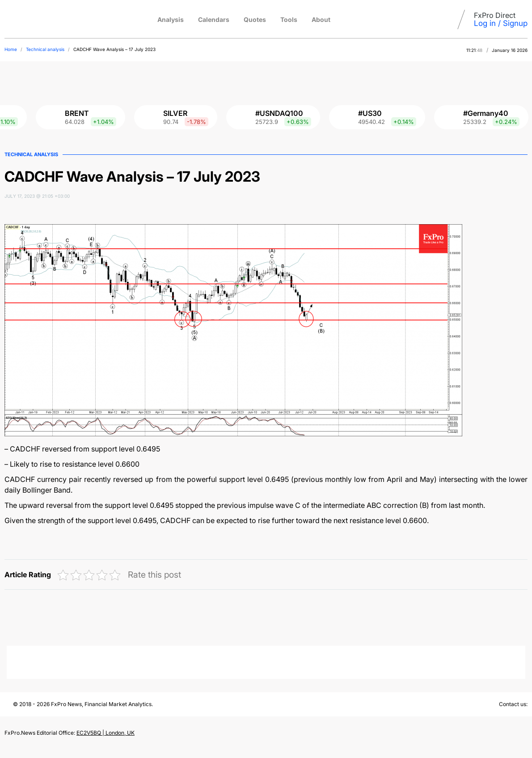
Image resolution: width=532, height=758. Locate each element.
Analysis (171, 19)
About (321, 19)
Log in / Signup (501, 23)
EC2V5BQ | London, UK (106, 733)
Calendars (214, 19)
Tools (289, 19)
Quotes (255, 19)
